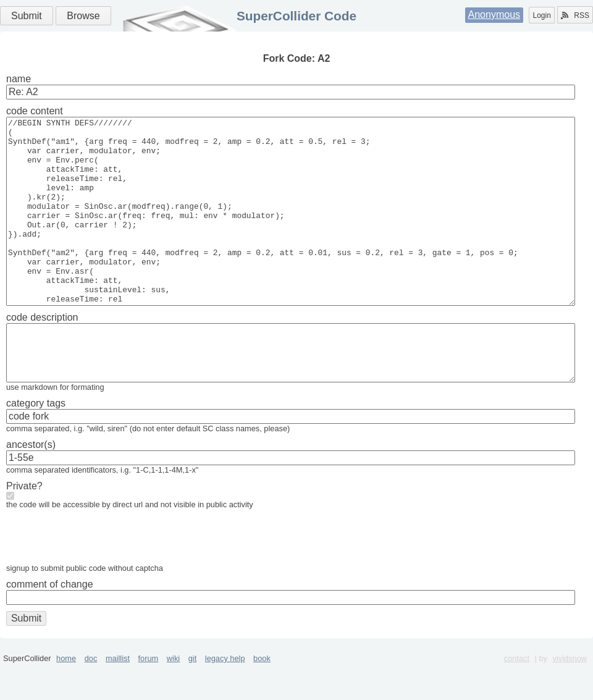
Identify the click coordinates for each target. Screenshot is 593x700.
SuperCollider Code (296, 16)
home (66, 695)
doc (91, 695)
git (193, 695)
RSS (575, 15)
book (262, 695)
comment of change (50, 621)
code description (42, 354)
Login (541, 15)
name (19, 79)
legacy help (225, 695)
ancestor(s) (31, 482)
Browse (83, 16)
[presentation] (100, 576)
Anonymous (494, 15)
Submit (27, 16)
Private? (24, 523)
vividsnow (570, 695)
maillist (118, 695)
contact (517, 695)
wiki (173, 695)
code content (35, 111)
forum (149, 695)
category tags (36, 440)
